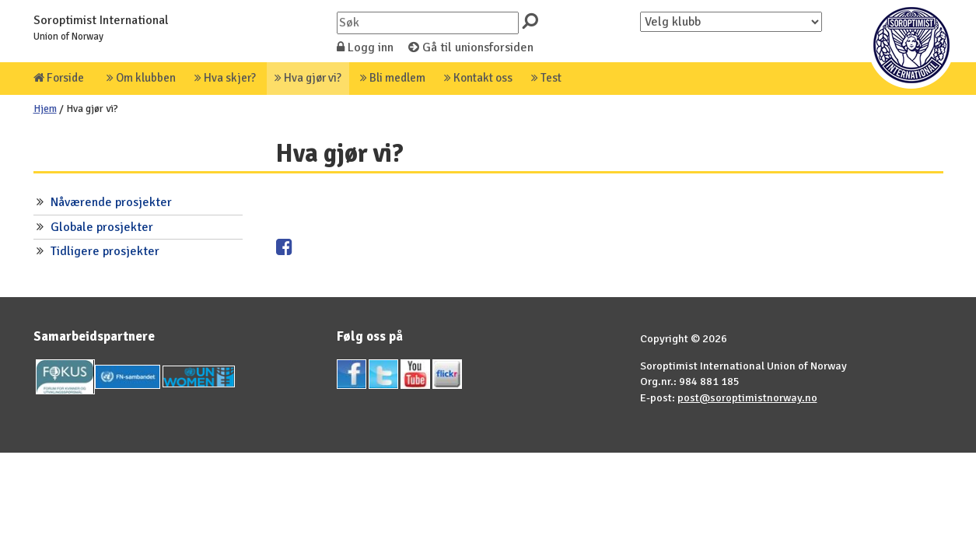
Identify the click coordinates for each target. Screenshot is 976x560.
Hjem (45, 108)
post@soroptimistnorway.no (747, 397)
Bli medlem (393, 78)
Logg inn (365, 47)
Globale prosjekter (102, 227)
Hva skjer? (225, 78)
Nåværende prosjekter (111, 202)
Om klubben (141, 78)
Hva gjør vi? (308, 78)
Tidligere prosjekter (105, 251)
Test (546, 78)
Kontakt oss (478, 78)
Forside (59, 78)
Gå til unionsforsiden (471, 47)
